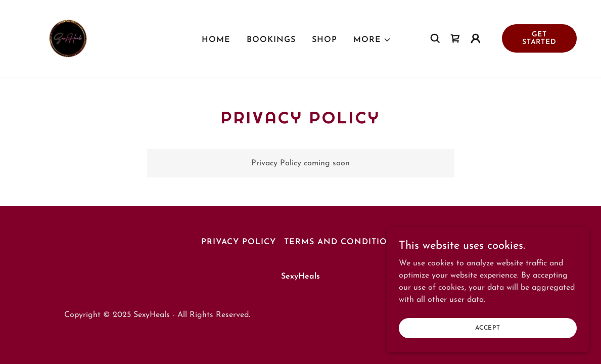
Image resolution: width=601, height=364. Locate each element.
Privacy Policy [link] (239, 242)
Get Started (539, 38)
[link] (68, 38)
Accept (488, 328)
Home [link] (216, 40)
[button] (372, 40)
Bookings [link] (271, 40)
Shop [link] (325, 40)
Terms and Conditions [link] (342, 242)
